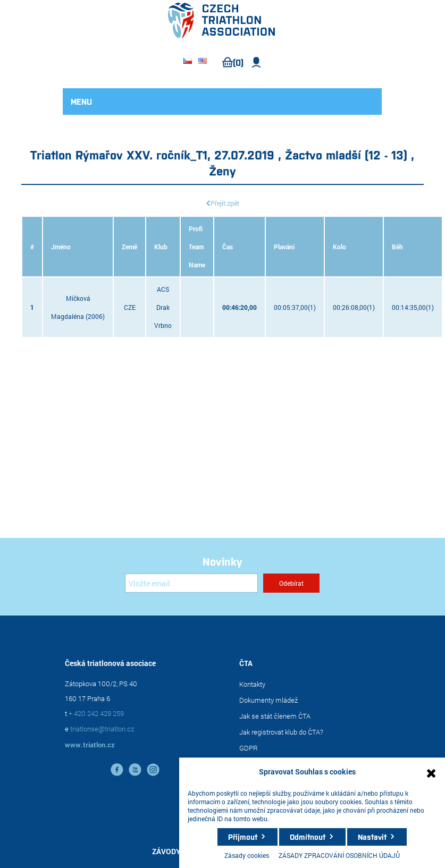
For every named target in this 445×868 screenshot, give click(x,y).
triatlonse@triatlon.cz (102, 729)
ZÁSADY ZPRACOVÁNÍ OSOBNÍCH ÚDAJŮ (339, 855)
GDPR (249, 748)
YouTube (135, 770)
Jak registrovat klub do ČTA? (281, 732)
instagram (153, 770)
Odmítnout (308, 837)
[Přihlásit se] (191, 583)
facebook (117, 770)
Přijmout (243, 837)
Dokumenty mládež (268, 700)
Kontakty (252, 684)
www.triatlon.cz (90, 745)
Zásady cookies (247, 855)
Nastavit (372, 837)
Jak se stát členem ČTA (275, 716)
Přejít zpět (225, 203)
